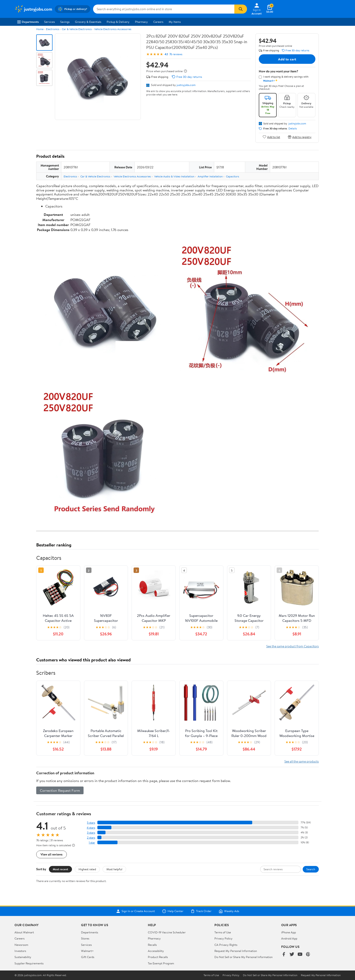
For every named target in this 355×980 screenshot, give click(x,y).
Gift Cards (88, 957)
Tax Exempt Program (161, 963)
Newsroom (21, 945)
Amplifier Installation (210, 176)
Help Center (173, 911)
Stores (85, 938)
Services (49, 22)
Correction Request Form (60, 790)
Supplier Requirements (29, 963)
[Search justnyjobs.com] (164, 9)
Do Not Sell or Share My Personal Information (243, 957)
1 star (92, 843)
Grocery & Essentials (88, 22)
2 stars (91, 838)
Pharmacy (141, 22)
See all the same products (302, 761)
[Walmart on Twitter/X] (292, 955)
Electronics (53, 29)
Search (311, 869)
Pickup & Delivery (118, 22)
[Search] (241, 9)
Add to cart (287, 59)
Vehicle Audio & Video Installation (174, 176)
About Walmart (24, 932)
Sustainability (23, 957)
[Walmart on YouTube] (300, 955)
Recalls (152, 945)
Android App (289, 938)
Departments (28, 22)
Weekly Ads (229, 911)
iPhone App (289, 932)
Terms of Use (223, 932)
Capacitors (233, 176)
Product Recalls (158, 957)
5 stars (91, 823)
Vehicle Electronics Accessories (113, 29)
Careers (158, 22)
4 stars (91, 828)
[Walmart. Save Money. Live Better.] (33, 9)
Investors (20, 951)
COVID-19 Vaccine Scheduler (167, 932)
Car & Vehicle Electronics (77, 29)
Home (40, 29)
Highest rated (87, 869)
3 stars (91, 833)
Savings (65, 22)
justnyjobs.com (186, 85)
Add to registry (300, 137)
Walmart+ (87, 951)
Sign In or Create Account (136, 911)
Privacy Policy (223, 938)
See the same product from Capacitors (293, 646)
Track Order (201, 911)
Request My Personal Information (236, 951)
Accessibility (156, 951)
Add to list (271, 137)
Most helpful (114, 869)
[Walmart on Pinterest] (308, 955)
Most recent (60, 869)
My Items (175, 22)
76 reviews (176, 54)
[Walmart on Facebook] (284, 955)
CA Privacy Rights (226, 945)
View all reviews (52, 854)
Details (293, 129)
